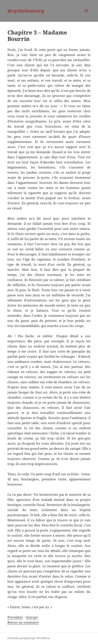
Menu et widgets (86, 15)
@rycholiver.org (26, 11)
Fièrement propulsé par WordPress (29, 638)
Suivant (32, 617)
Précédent (15, 617)
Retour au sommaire (23, 622)
